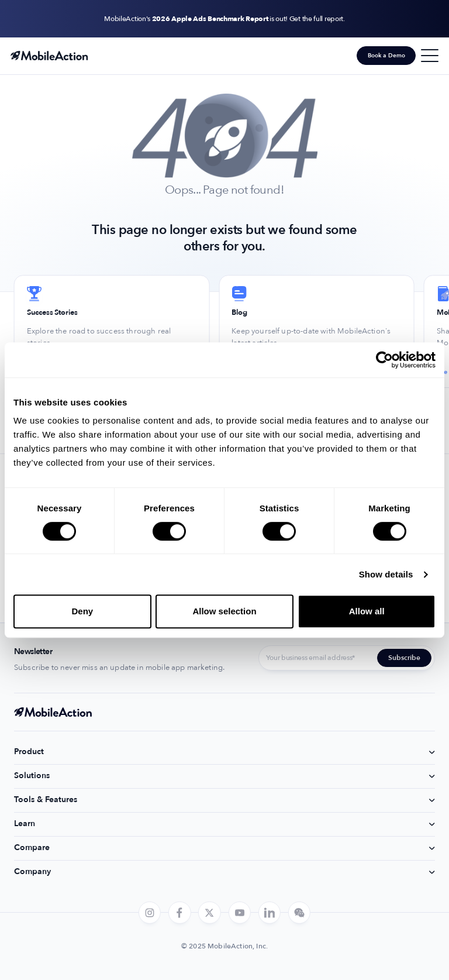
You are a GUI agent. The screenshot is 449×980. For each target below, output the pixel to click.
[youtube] (239, 913)
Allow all (367, 611)
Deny (82, 611)
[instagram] (150, 913)
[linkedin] (270, 913)
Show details (386, 574)
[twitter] (209, 913)
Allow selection (224, 611)
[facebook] (179, 913)
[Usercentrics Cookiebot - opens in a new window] (384, 360)
